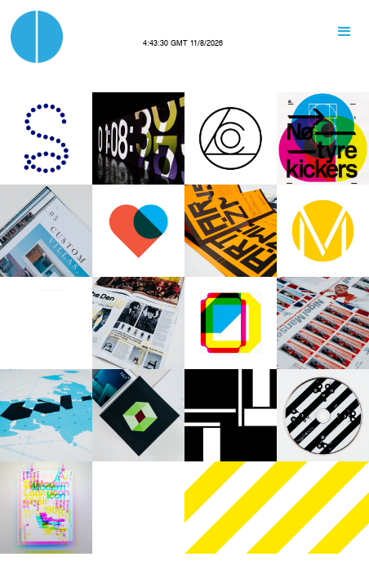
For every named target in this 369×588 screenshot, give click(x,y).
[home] (37, 37)
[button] (345, 32)
